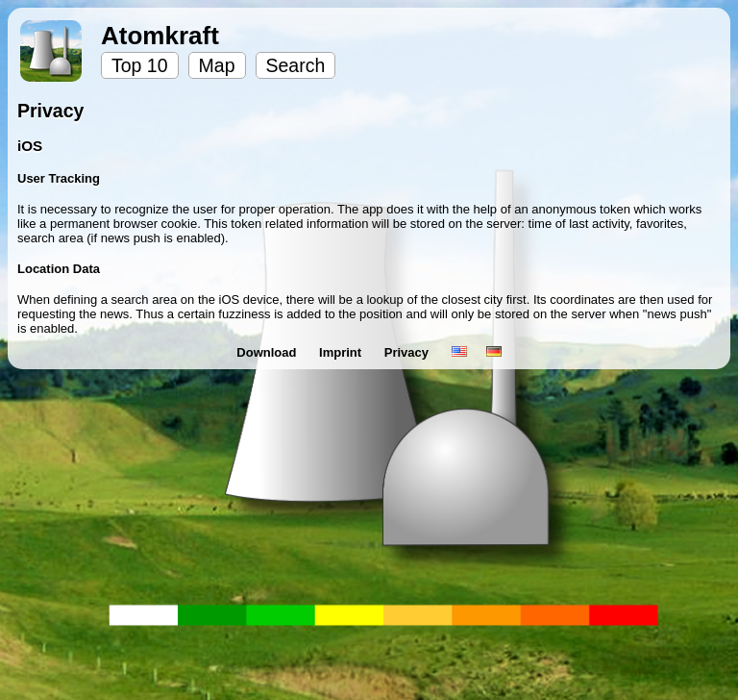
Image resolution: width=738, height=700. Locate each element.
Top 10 (140, 65)
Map (217, 65)
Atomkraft (160, 36)
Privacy (408, 352)
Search (296, 65)
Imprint (342, 352)
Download (268, 352)
